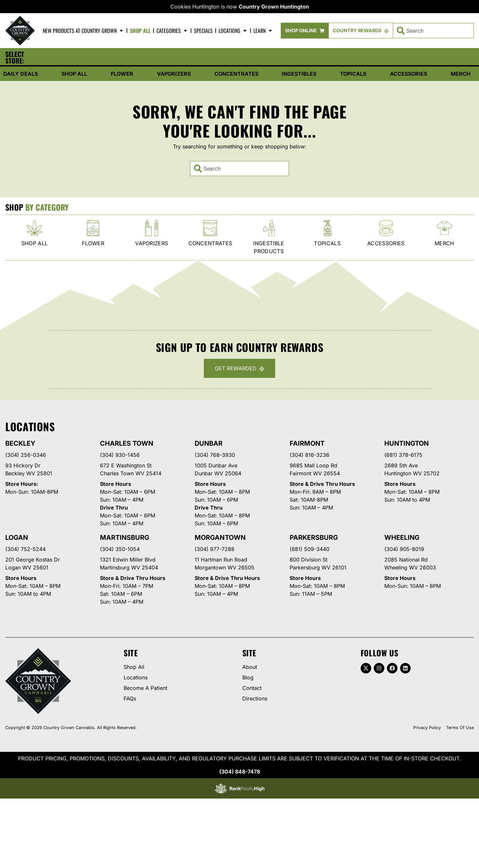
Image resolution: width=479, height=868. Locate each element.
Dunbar (209, 443)
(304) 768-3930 (215, 455)
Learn (263, 31)
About (250, 667)
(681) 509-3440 (310, 549)
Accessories (408, 74)
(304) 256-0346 (26, 455)
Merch (461, 74)
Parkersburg (314, 538)
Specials (203, 31)
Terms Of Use (460, 728)
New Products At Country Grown (83, 31)
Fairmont (307, 443)
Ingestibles (299, 74)
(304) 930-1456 (120, 455)
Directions (255, 698)
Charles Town (127, 443)
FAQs (130, 698)
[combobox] (433, 31)
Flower (122, 74)
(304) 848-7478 (240, 772)
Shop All (140, 31)
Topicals (353, 74)
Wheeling (402, 538)
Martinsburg (125, 538)
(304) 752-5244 (25, 549)
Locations (233, 31)
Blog (248, 677)
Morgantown (220, 538)
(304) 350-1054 (120, 549)
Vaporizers (174, 74)
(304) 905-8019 (404, 549)
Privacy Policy (427, 728)
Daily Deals (21, 74)
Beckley (20, 443)
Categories (172, 31)
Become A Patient (145, 688)
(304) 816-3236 (310, 455)
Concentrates (236, 74)
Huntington (407, 443)
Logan (17, 538)
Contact (252, 688)
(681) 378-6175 (403, 455)
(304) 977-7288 (215, 549)
